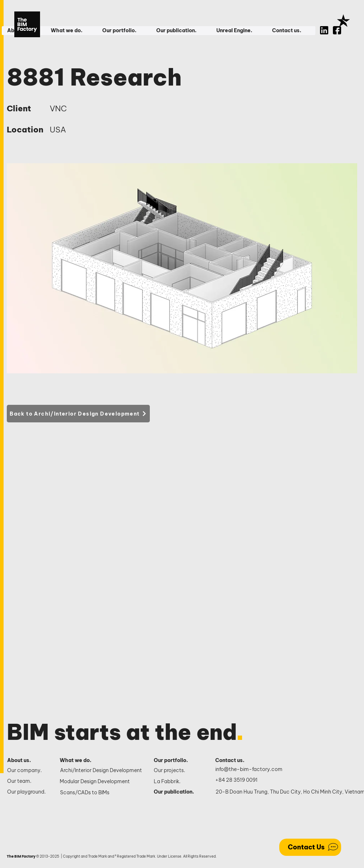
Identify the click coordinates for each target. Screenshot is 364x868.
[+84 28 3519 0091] (240, 780)
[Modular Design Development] (101, 782)
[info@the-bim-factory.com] (250, 770)
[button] (71, 31)
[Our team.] (27, 781)
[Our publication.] (177, 792)
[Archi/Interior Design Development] (102, 771)
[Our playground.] (27, 792)
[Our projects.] (177, 771)
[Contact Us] (310, 847)
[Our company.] (27, 771)
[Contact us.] (234, 761)
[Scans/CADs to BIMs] (102, 793)
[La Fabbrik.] (177, 782)
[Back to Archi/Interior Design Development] (78, 414)
